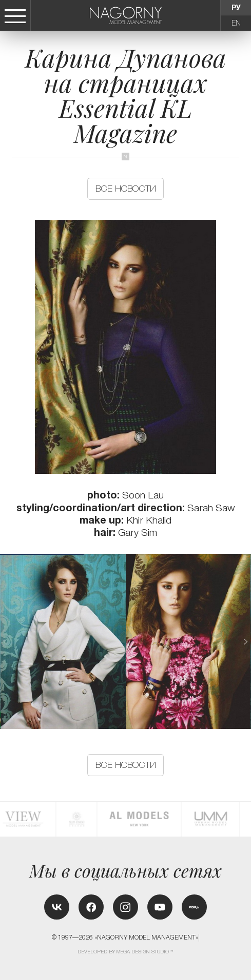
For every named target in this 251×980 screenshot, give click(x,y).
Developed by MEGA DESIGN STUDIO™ (126, 952)
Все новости (126, 189)
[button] (245, 642)
